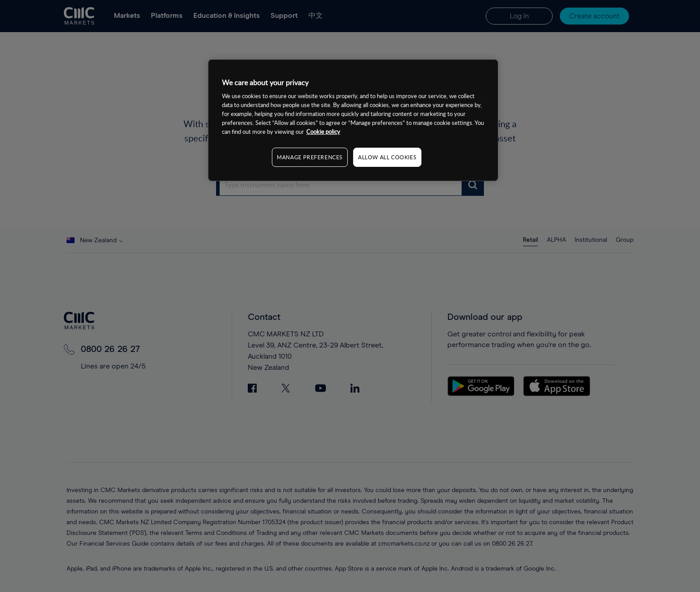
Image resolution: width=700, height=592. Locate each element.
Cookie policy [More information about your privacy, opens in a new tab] (323, 132)
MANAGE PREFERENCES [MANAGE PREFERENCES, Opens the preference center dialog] (310, 157)
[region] (353, 120)
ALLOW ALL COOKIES (387, 157)
